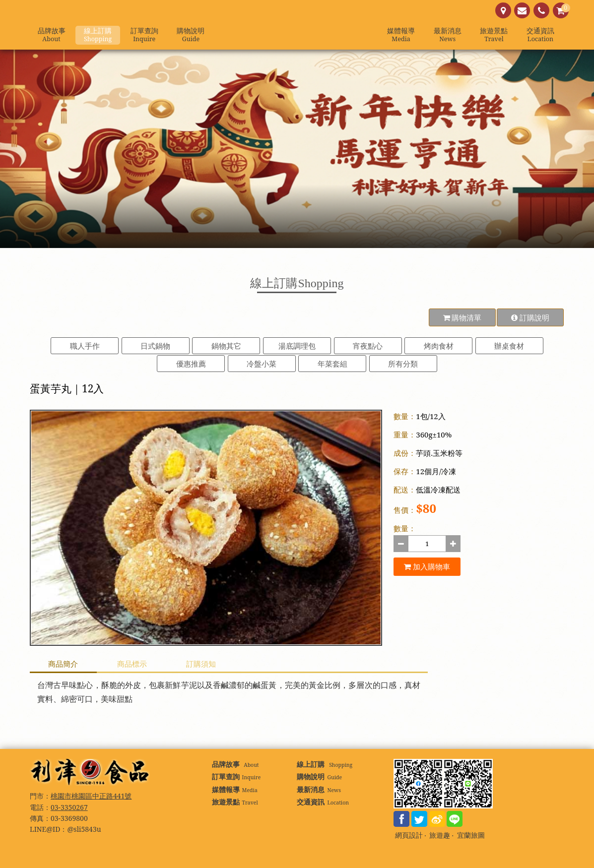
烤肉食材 (439, 346)
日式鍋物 (155, 346)
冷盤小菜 (262, 364)
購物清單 (462, 317)
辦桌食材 (509, 346)
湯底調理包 (297, 346)
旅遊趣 (440, 836)
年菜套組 (332, 364)
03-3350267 (69, 807)
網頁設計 (409, 836)
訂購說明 (530, 317)
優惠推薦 (191, 364)
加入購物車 (427, 566)
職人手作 (85, 346)
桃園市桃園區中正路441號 (91, 796)
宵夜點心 (368, 346)
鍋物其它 (226, 346)
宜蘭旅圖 (471, 836)
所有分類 (403, 364)
